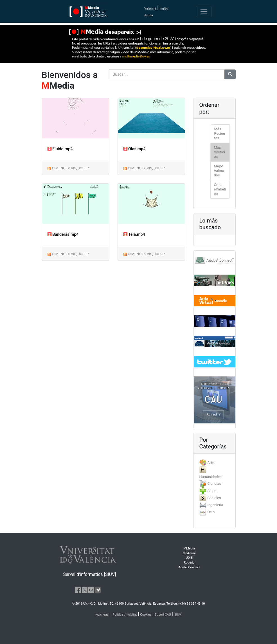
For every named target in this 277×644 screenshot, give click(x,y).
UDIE (189, 558)
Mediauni (189, 553)
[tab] (215, 463)
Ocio (211, 512)
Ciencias (214, 483)
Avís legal (103, 615)
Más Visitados (219, 152)
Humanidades (210, 477)
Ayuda (149, 15)
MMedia (189, 548)
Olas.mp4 (135, 149)
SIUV (178, 615)
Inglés (164, 9)
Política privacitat (125, 615)
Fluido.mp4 (60, 149)
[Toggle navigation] (204, 12)
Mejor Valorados (219, 171)
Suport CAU (163, 615)
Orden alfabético (220, 189)
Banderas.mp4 (63, 235)
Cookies (146, 615)
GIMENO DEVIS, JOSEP (70, 168)
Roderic (189, 563)
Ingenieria (215, 505)
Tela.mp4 (134, 235)
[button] (21, 322)
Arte (211, 463)
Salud (212, 491)
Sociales (214, 498)
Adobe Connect (189, 567)
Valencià (150, 9)
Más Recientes (220, 133)
